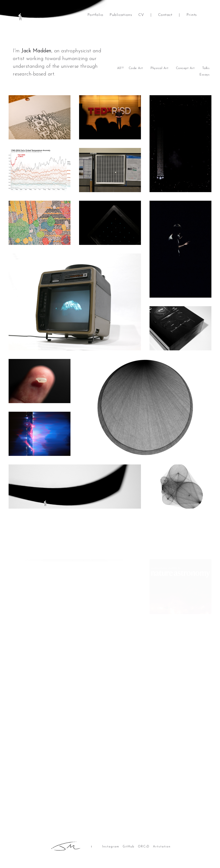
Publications (121, 15)
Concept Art (185, 68)
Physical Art (159, 68)
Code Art (136, 68)
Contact (165, 15)
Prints (192, 15)
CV (141, 15)
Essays (204, 75)
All (119, 68)
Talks (206, 68)
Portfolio (95, 15)
